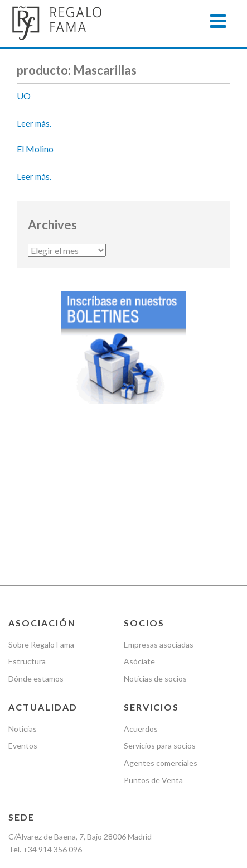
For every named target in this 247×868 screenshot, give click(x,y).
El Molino (35, 149)
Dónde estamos (36, 553)
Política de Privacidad (93, 758)
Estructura (27, 536)
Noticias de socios (155, 553)
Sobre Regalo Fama (41, 518)
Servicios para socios (160, 620)
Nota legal (26, 758)
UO (24, 96)
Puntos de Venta (153, 654)
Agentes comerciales (161, 637)
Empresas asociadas (159, 518)
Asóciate (139, 536)
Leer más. (34, 123)
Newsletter (106, 775)
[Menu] (218, 21)
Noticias (23, 603)
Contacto (156, 775)
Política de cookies (41, 775)
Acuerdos (141, 603)
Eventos (23, 620)
